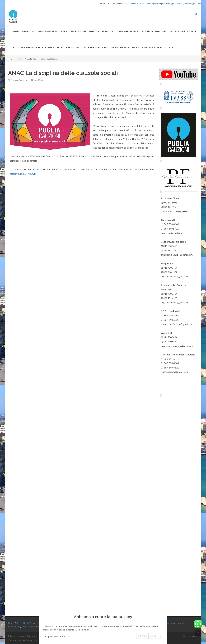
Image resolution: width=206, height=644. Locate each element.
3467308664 (146, 4)
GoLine (12, 640)
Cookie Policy (83, 630)
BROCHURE (23, 623)
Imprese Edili (29, 626)
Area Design (26, 640)
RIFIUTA (142, 636)
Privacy (12, 636)
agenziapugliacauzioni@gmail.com (166, 4)
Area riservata (190, 636)
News (19, 59)
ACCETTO (156, 636)
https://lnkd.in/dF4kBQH (23, 174)
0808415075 (136, 4)
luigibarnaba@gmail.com (191, 4)
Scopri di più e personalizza (58, 636)
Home (11, 59)
